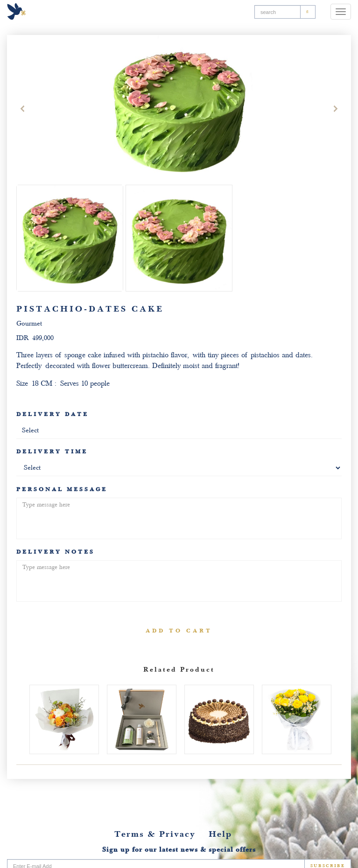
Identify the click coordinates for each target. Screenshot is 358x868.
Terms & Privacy (155, 834)
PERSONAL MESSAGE (69, 489)
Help (220, 834)
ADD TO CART (179, 631)
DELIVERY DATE (53, 414)
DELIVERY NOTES (63, 552)
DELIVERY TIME (52, 451)
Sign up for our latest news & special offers (179, 850)
